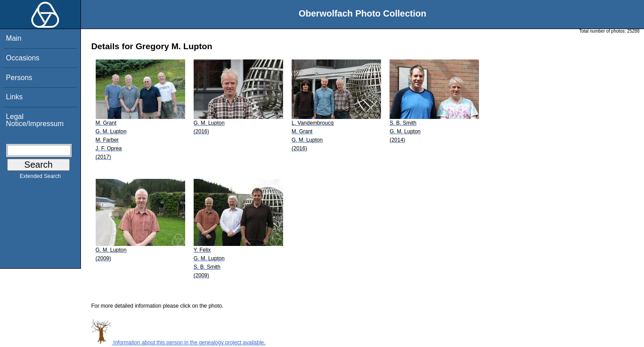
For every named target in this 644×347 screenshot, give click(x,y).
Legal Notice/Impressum (35, 120)
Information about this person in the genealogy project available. (178, 343)
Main (14, 38)
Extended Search (40, 178)
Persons (19, 78)
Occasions (23, 58)
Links (14, 97)
